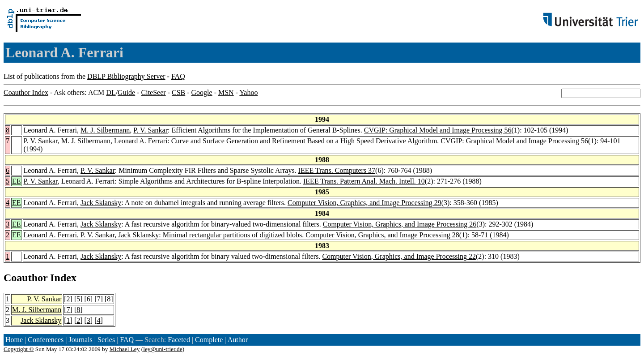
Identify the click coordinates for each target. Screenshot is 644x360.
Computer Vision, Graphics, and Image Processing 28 (382, 235)
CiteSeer (154, 92)
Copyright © (19, 349)
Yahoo (248, 92)
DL (111, 92)
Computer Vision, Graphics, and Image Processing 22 (399, 256)
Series (106, 340)
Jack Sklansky (101, 203)
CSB (178, 92)
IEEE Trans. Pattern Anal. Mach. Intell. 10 (364, 181)
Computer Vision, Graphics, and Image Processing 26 (400, 224)
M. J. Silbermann (105, 130)
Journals (80, 340)
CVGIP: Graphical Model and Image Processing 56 (438, 130)
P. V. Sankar (150, 130)
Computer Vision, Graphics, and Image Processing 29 (364, 203)
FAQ (178, 76)
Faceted (179, 340)
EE (17, 181)
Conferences (46, 340)
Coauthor (25, 278)
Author (238, 340)
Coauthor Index (26, 92)
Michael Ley (125, 349)
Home (14, 340)
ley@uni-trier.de (163, 349)
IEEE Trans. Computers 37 (337, 170)
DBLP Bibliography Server (126, 76)
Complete (209, 340)
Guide (126, 92)
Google (202, 92)
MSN (226, 92)
